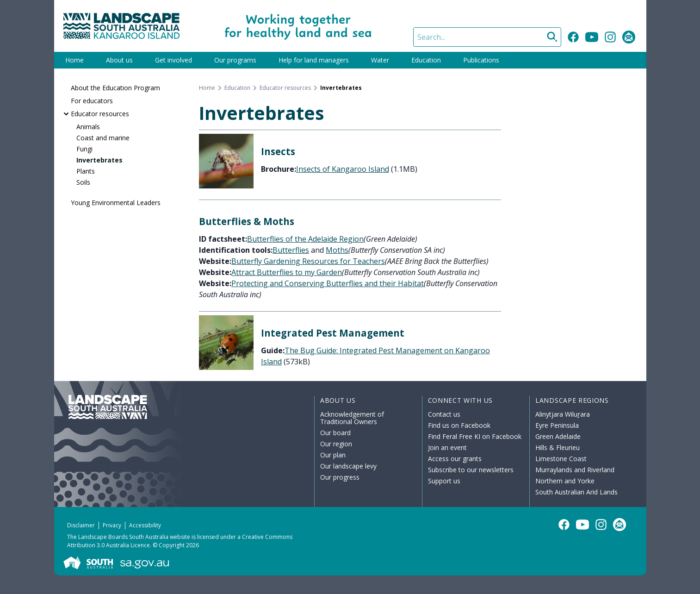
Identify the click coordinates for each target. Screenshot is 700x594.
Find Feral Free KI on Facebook (475, 436)
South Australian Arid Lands (576, 492)
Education (426, 60)
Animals (88, 127)
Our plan (333, 455)
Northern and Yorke (565, 481)
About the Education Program (115, 88)
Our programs (235, 60)
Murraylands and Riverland (575, 470)
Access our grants (455, 459)
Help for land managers (314, 60)
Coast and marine (103, 138)
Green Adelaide (558, 436)
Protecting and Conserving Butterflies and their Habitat (328, 283)
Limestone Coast (561, 459)
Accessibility (145, 525)
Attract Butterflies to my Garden (287, 272)
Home (74, 60)
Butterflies (291, 250)
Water (380, 60)
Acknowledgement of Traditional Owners (352, 418)
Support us (444, 481)
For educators (92, 101)
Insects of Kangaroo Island (343, 169)
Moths (337, 250)
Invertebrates (99, 160)
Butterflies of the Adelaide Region (305, 239)
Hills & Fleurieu (558, 447)
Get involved (173, 60)
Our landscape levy (348, 466)
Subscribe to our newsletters (471, 470)
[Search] (487, 37)
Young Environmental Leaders (116, 203)
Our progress (340, 477)
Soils (83, 182)
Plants (86, 171)
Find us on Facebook (459, 425)
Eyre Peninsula (557, 425)
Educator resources (100, 114)
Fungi (84, 149)
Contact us (444, 414)
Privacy (112, 525)
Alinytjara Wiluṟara (563, 414)
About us (119, 60)
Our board (335, 433)
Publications (481, 60)
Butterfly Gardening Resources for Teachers (308, 261)
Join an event (447, 447)
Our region (336, 444)
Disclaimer (81, 525)
